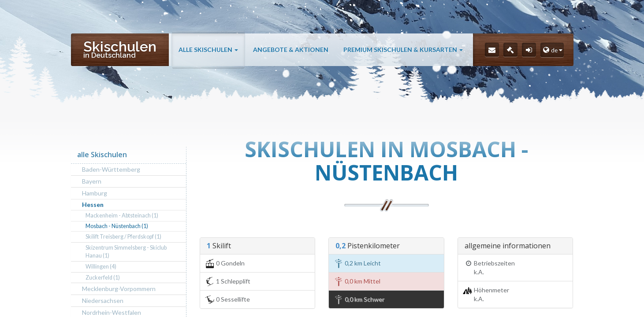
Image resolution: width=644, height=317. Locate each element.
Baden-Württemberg (111, 169)
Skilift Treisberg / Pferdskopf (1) (123, 237)
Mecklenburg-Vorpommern (119, 289)
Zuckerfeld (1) (103, 278)
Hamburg (95, 193)
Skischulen (120, 49)
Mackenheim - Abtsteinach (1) (122, 216)
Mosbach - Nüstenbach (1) (117, 226)
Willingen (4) (101, 267)
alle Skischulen (208, 50)
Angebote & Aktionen (291, 50)
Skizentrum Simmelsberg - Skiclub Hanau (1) (126, 252)
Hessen (93, 205)
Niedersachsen (103, 300)
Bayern (92, 181)
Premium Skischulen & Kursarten (403, 50)
